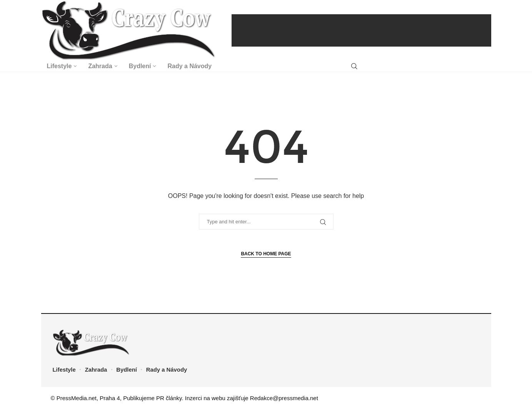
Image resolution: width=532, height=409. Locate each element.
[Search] (354, 66)
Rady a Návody (189, 66)
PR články (169, 398)
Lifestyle (59, 66)
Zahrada (100, 66)
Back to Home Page (266, 254)
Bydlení (140, 66)
